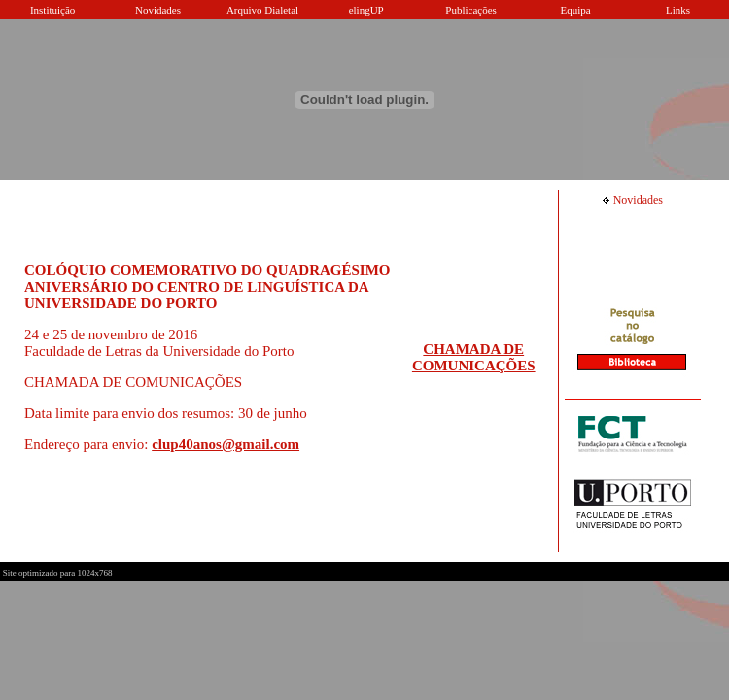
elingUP (366, 10)
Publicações (471, 10)
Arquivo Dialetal (262, 10)
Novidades (158, 10)
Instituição (52, 10)
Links (678, 10)
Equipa (576, 10)
